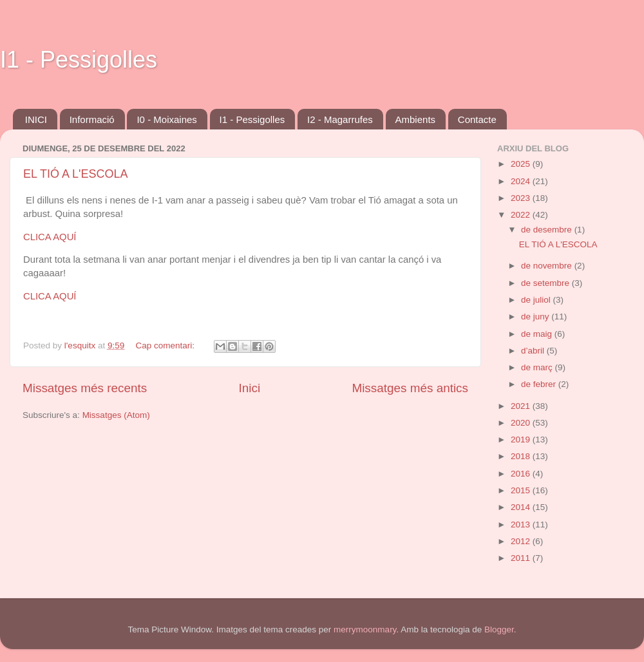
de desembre (548, 230)
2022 (522, 215)
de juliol (537, 300)
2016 (522, 474)
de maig (538, 334)
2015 (522, 490)
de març (538, 367)
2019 (522, 440)
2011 (522, 558)
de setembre (546, 283)
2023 (522, 198)
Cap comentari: (166, 345)
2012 (522, 541)
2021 (522, 406)
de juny (536, 317)
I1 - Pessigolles (79, 60)
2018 (522, 456)
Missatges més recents (85, 388)
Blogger (499, 629)
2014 (522, 507)
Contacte (477, 119)
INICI (36, 119)
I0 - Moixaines (166, 119)
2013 (522, 525)
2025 (522, 164)
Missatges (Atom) (116, 415)
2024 (522, 181)
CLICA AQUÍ (50, 237)
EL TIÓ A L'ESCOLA (76, 174)
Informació (92, 119)
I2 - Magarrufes (340, 119)
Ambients (416, 119)
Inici (250, 388)
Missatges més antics (410, 388)
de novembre (548, 266)
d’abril (534, 351)
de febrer (540, 384)
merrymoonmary (365, 629)
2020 (522, 423)
